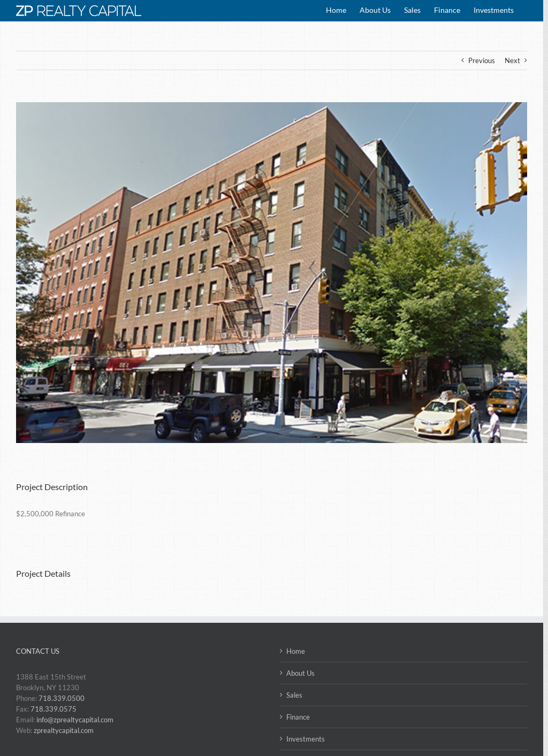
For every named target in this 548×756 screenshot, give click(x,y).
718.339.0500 (62, 698)
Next (512, 60)
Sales (294, 695)
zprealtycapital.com (64, 730)
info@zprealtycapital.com (75, 720)
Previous (482, 60)
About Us (300, 673)
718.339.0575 (54, 709)
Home (296, 651)
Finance (298, 717)
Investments (306, 739)
